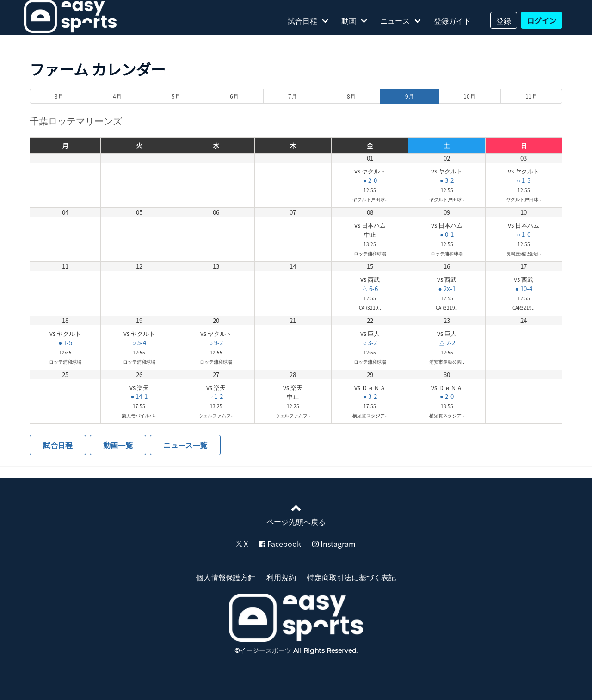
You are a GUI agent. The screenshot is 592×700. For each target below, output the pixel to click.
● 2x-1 (447, 288)
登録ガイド (452, 20)
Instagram (334, 544)
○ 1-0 (524, 234)
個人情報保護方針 (226, 577)
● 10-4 (524, 288)
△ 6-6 (370, 288)
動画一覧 (118, 445)
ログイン (542, 20)
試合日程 (302, 20)
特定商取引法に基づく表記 (351, 577)
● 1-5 (65, 343)
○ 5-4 (139, 343)
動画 (349, 20)
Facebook (280, 544)
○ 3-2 (370, 343)
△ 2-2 (447, 343)
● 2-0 (370, 180)
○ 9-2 (216, 343)
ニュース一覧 (185, 445)
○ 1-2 (216, 396)
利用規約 (281, 577)
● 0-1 (447, 234)
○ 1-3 (524, 180)
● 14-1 (139, 396)
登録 (504, 20)
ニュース (395, 20)
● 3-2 (447, 180)
